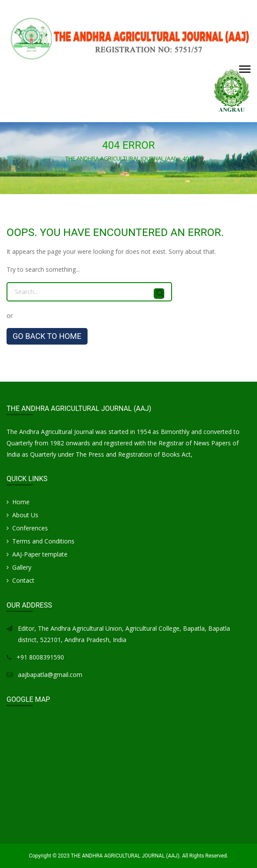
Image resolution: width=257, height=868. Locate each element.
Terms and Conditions (43, 541)
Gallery (22, 567)
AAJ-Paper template (40, 554)
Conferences (30, 528)
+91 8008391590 (40, 657)
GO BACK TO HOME (47, 336)
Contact (23, 580)
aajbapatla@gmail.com (50, 675)
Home (21, 502)
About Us (25, 515)
